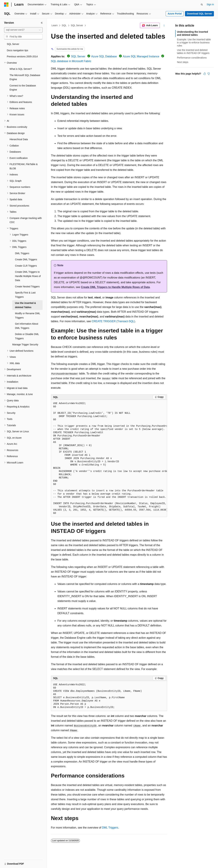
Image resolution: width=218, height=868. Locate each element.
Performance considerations (192, 58)
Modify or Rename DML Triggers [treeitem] (28, 316)
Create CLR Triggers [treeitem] (26, 266)
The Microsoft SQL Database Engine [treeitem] (25, 77)
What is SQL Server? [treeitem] (21, 69)
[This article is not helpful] (209, 74)
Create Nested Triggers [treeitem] (27, 286)
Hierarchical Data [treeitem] (19, 139)
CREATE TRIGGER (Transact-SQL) (113, 321)
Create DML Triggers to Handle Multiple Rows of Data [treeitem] (28, 276)
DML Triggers (110, 828)
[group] (109, 458)
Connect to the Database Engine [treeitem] (23, 88)
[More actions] (164, 26)
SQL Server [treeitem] (13, 44)
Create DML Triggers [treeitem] (26, 259)
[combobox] (23, 30)
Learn (55, 25)
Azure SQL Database (104, 56)
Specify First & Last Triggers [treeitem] (25, 295)
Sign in (210, 4)
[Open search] (202, 5)
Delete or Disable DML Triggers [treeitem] (27, 336)
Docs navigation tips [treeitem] (17, 50)
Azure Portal (175, 14)
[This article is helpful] (205, 74)
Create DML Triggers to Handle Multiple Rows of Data (115, 287)
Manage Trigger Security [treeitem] (25, 345)
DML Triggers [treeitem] (22, 253)
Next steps (183, 62)
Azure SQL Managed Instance (141, 56)
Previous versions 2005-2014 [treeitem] (22, 56)
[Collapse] (42, 23)
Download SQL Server (200, 14)
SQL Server (77, 25)
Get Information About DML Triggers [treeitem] (27, 326)
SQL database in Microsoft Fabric (71, 61)
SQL (64, 25)
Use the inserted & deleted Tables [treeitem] (25, 305)
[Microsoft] (6, 5)
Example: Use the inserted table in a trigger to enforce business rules (194, 43)
